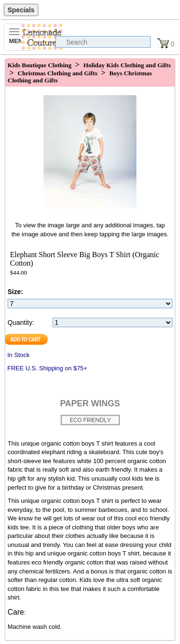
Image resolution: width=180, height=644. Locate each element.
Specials (21, 10)
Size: (15, 292)
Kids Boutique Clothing (40, 65)
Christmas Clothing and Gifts (57, 73)
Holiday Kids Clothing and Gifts (127, 65)
